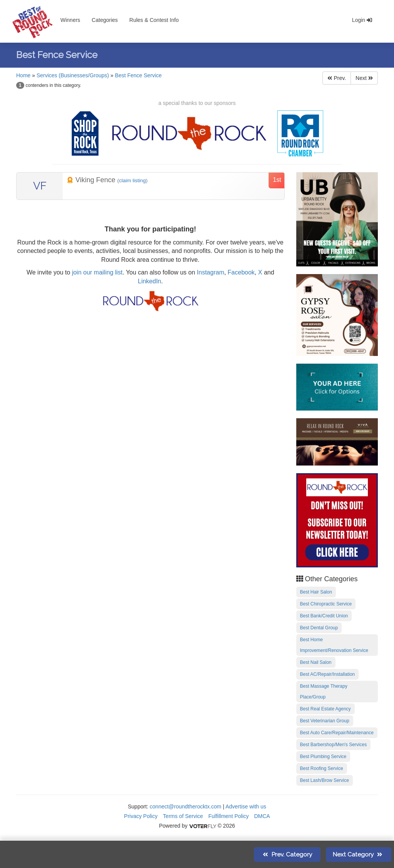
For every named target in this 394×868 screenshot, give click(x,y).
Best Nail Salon (316, 662)
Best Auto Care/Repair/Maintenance (337, 733)
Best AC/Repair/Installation (328, 674)
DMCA (262, 816)
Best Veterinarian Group (325, 721)
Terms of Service (183, 816)
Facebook (241, 272)
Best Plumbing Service (323, 757)
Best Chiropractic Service (326, 604)
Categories (105, 20)
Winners (70, 20)
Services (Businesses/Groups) (73, 75)
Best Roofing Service (322, 768)
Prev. (337, 78)
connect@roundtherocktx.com (185, 806)
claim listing (132, 180)
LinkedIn (149, 281)
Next (364, 78)
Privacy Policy (141, 816)
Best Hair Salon (316, 592)
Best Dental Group (319, 628)
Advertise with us (246, 806)
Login (362, 20)
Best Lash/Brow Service (325, 780)
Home (23, 75)
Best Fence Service (138, 75)
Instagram (211, 272)
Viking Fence (92, 180)
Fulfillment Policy (229, 816)
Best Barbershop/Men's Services (334, 745)
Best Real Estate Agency (326, 709)
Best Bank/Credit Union (324, 616)
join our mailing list (96, 272)
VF (40, 186)
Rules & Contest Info (154, 20)
